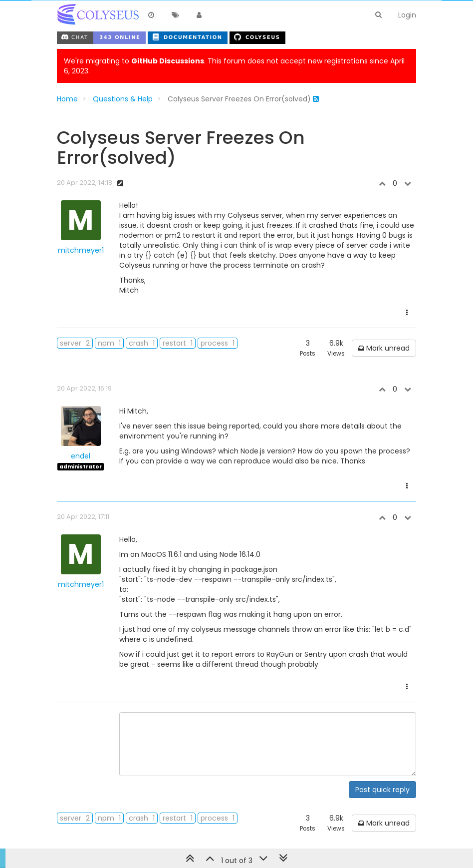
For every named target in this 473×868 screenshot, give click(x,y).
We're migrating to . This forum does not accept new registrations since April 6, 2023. (234, 66)
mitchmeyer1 (81, 250)
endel (81, 456)
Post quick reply (382, 790)
